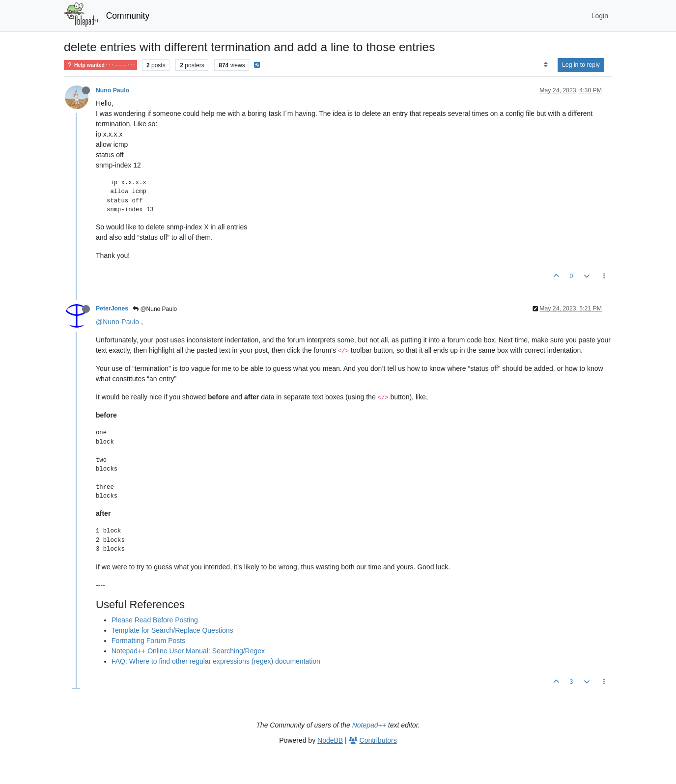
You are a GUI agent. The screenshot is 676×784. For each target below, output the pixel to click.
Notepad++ (369, 725)
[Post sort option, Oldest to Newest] (546, 65)
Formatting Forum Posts (148, 641)
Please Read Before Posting (155, 620)
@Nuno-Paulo (117, 322)
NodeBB (330, 740)
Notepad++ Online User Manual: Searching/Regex (188, 651)
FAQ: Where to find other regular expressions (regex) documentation (216, 661)
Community (128, 16)
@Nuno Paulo (155, 309)
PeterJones (112, 308)
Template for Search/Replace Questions (172, 630)
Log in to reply (581, 65)
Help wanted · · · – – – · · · (100, 65)
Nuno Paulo (113, 90)
